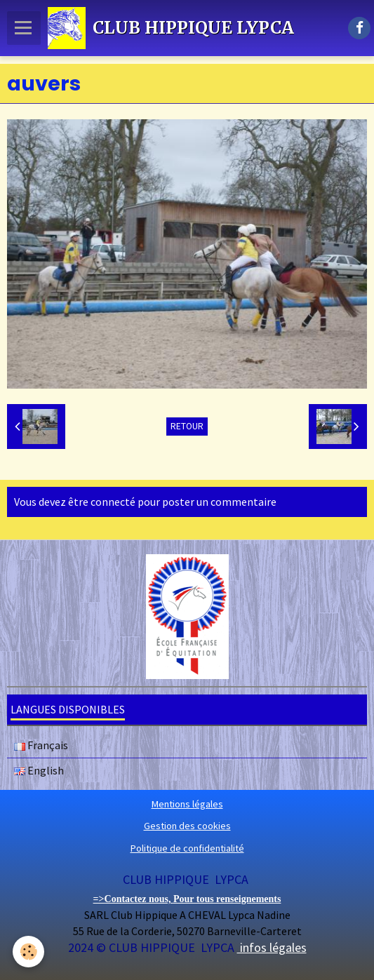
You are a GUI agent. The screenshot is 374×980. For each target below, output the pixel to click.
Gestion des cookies (187, 826)
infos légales (272, 947)
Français (41, 745)
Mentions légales (187, 804)
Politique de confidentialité (187, 848)
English (39, 770)
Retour (187, 426)
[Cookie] (28, 952)
